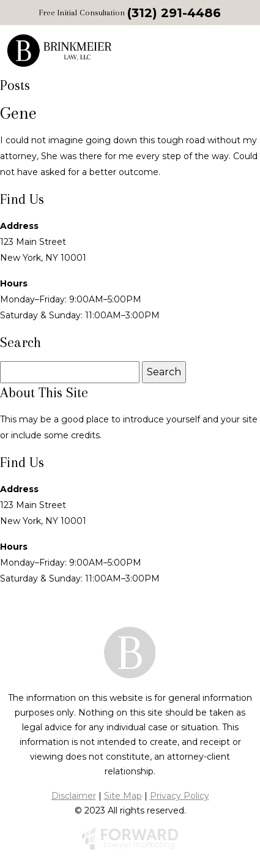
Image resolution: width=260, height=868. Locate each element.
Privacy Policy (180, 796)
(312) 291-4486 (174, 13)
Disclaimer (74, 796)
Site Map (123, 796)
